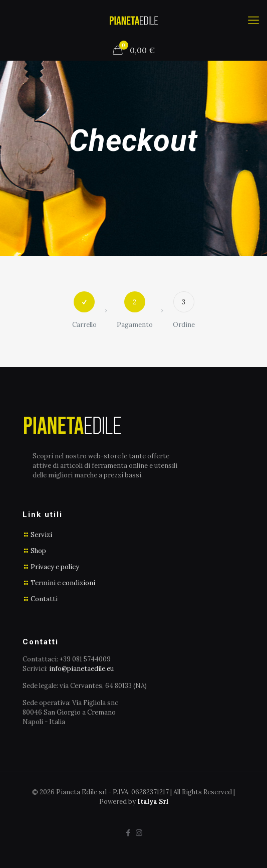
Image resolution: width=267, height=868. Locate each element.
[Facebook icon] (128, 833)
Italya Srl (153, 802)
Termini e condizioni (63, 583)
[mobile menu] (253, 20)
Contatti (44, 599)
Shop (38, 551)
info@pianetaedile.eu (81, 669)
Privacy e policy (55, 567)
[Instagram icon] (139, 833)
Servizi (41, 535)
